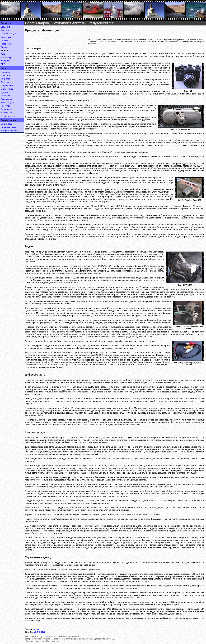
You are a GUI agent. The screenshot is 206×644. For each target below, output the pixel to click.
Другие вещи (7, 124)
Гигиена (4, 40)
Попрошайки (7, 86)
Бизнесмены (7, 89)
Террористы (6, 109)
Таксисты (5, 79)
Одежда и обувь (8, 34)
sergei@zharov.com (50, 641)
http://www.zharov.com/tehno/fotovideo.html (59, 636)
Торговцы (5, 96)
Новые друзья (7, 102)
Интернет (5, 61)
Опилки (4, 47)
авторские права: (33, 639)
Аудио (4, 54)
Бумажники (6, 37)
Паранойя (5, 72)
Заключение (7, 113)
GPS (3, 64)
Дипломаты (6, 99)
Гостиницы (6, 82)
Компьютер (6, 57)
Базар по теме (8, 116)
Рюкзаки (5, 30)
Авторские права (9, 131)
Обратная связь (8, 127)
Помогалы (6, 75)
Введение (5, 27)
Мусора (4, 92)
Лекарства (6, 44)
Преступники (7, 106)
